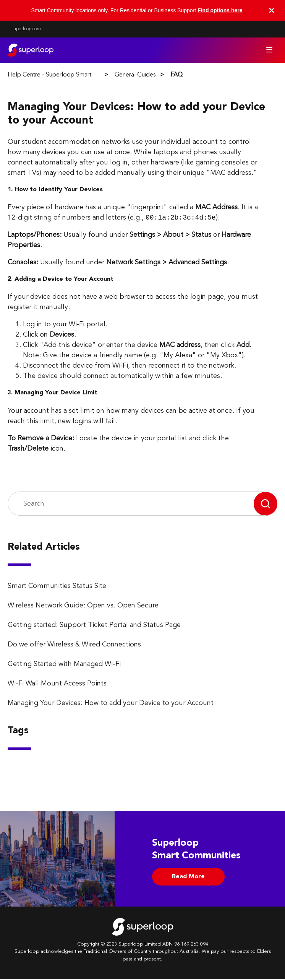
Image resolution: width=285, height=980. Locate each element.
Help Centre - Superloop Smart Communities (67, 75)
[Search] (131, 505)
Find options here (220, 10)
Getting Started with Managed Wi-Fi (64, 665)
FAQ (177, 75)
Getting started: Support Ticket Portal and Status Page (94, 626)
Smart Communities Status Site (57, 587)
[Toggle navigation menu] (269, 50)
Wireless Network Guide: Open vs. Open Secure (83, 606)
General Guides (135, 75)
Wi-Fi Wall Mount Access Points (57, 684)
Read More (188, 877)
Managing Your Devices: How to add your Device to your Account (111, 704)
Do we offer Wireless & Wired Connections (74, 645)
